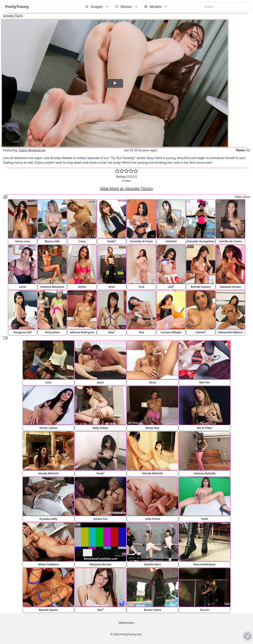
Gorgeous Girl (23, 332)
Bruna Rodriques (205, 564)
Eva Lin (205, 610)
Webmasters (126, 623)
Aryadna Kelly (48, 519)
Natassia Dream (231, 287)
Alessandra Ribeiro (230, 332)
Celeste (201, 332)
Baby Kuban (100, 428)
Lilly (171, 287)
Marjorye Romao (100, 564)
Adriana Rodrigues (82, 332)
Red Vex (205, 382)
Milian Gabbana (48, 564)
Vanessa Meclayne (52, 287)
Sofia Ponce (153, 519)
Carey (82, 241)
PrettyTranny (17, 6)
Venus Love (23, 241)
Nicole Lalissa (48, 428)
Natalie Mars (152, 564)
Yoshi (205, 519)
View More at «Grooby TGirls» (127, 188)
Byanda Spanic (48, 610)
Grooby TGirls (13, 16)
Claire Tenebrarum (32, 150)
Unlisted (171, 241)
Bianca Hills (52, 241)
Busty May (153, 428)
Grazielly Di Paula (141, 241)
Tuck (141, 287)
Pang (101, 473)
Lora (48, 382)
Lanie (23, 287)
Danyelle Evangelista (201, 241)
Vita (141, 332)
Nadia (112, 241)
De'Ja (153, 382)
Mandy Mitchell (48, 473)
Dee (101, 610)
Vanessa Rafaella (205, 473)
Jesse (101, 382)
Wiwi (112, 287)
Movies (127, 7)
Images (97, 7)
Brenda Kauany (201, 287)
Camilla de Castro (230, 241)
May (112, 332)
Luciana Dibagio (171, 332)
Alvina (82, 287)
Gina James (52, 332)
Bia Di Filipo (205, 428)
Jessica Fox (101, 519)
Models (156, 7)
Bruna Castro (152, 610)
